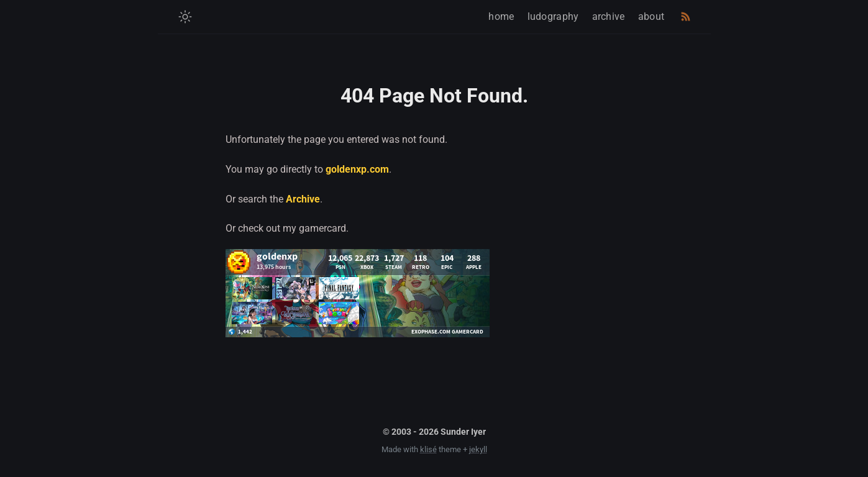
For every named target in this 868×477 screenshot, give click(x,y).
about (651, 16)
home (501, 16)
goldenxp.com (357, 169)
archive (609, 16)
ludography (553, 16)
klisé (428, 449)
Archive (303, 199)
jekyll (478, 449)
